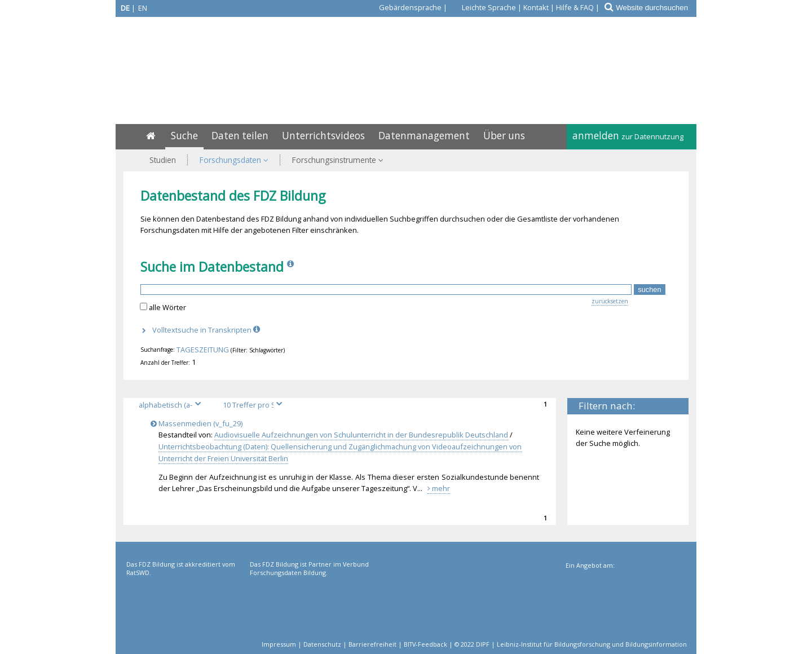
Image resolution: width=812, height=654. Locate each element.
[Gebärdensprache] (404, 7)
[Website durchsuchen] (656, 8)
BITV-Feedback (425, 644)
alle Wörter (167, 307)
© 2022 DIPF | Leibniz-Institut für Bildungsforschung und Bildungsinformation (571, 644)
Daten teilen (240, 136)
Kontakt (536, 7)
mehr (439, 488)
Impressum (279, 644)
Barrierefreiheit (372, 644)
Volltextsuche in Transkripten (207, 330)
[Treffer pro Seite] (254, 405)
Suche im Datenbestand (212, 267)
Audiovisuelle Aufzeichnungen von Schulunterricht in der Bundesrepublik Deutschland (361, 435)
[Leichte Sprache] (482, 7)
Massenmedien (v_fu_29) (198, 423)
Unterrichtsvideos (323, 136)
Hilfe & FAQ (575, 7)
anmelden (628, 136)
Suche (184, 136)
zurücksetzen (610, 301)
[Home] (151, 136)
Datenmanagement (424, 136)
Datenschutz (322, 644)
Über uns (504, 136)
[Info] (292, 267)
